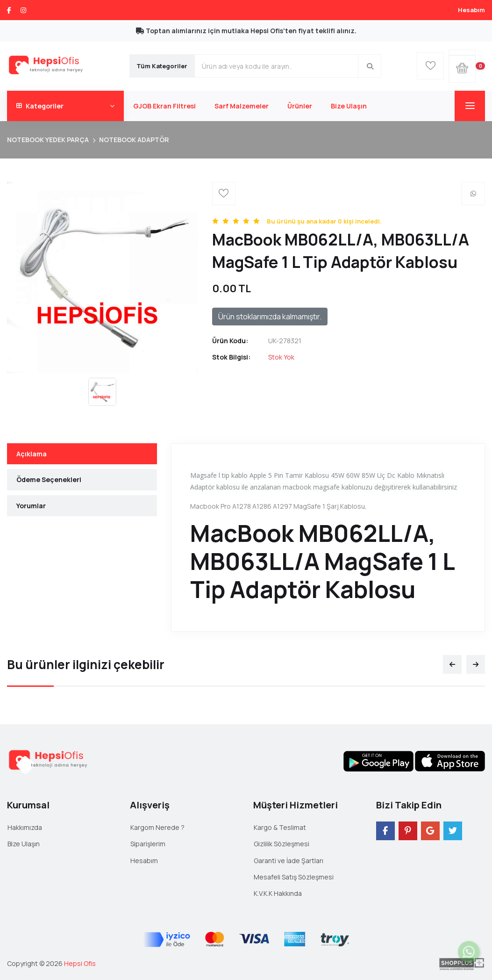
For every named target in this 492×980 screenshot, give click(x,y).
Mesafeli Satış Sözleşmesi (294, 877)
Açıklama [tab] (32, 454)
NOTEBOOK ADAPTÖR (134, 140)
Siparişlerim (148, 844)
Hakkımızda (25, 827)
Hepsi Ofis (80, 963)
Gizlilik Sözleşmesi (282, 844)
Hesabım (471, 10)
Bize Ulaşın (349, 106)
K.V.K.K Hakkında (278, 893)
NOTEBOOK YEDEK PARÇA (48, 140)
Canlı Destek (469, 962)
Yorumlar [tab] (31, 506)
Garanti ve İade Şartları (289, 861)
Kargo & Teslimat (280, 827)
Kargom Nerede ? (157, 827)
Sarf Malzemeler (242, 106)
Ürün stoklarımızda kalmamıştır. (270, 317)
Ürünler (300, 106)
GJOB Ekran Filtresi (164, 106)
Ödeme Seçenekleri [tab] (49, 479)
